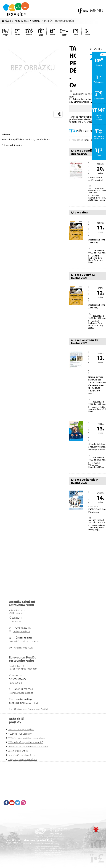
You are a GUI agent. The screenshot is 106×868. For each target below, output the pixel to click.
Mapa (102, 200)
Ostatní (36, 21)
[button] (90, 10)
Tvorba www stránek (96, 830)
